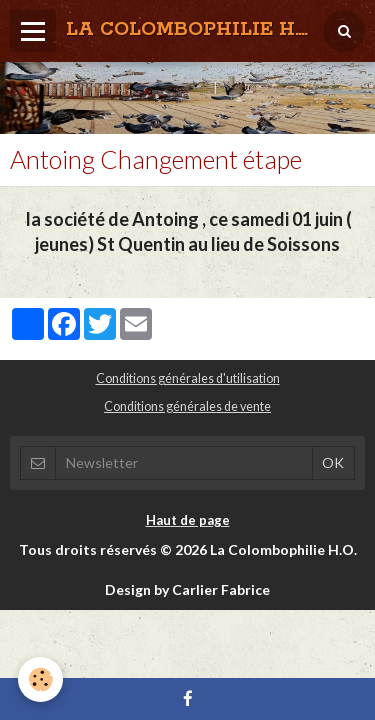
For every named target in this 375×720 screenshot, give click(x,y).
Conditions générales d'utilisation (188, 378)
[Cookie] (40, 679)
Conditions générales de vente (187, 406)
